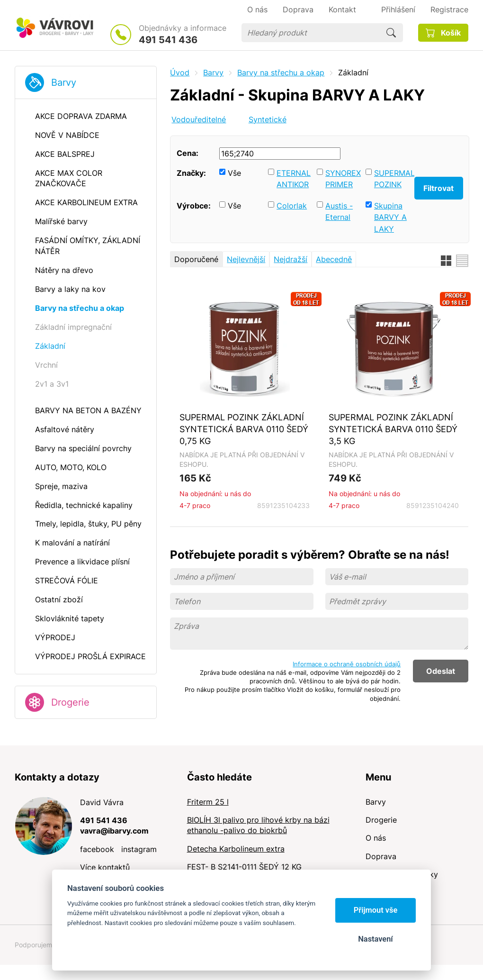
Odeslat (441, 671)
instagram (139, 849)
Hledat (391, 33)
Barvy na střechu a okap (281, 73)
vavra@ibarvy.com (114, 831)
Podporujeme (35, 945)
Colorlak (292, 206)
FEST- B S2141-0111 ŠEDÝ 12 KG (244, 867)
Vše (234, 173)
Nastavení (375, 939)
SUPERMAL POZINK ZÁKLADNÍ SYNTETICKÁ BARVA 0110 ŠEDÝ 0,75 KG (244, 429)
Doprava (381, 856)
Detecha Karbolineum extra (236, 849)
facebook (97, 849)
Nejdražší (291, 259)
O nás (376, 838)
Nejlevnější (246, 259)
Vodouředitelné (199, 119)
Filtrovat (438, 188)
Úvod (180, 73)
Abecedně (334, 259)
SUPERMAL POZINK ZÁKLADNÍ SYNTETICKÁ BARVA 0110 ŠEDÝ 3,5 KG (393, 429)
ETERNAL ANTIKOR (294, 179)
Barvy (64, 82)
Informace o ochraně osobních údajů (347, 664)
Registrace (449, 9)
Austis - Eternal (339, 212)
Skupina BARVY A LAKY (390, 217)
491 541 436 (168, 40)
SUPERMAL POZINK (392, 179)
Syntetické (268, 119)
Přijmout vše (376, 910)
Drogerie (70, 702)
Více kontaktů (105, 867)
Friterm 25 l (208, 802)
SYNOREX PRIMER (343, 179)
